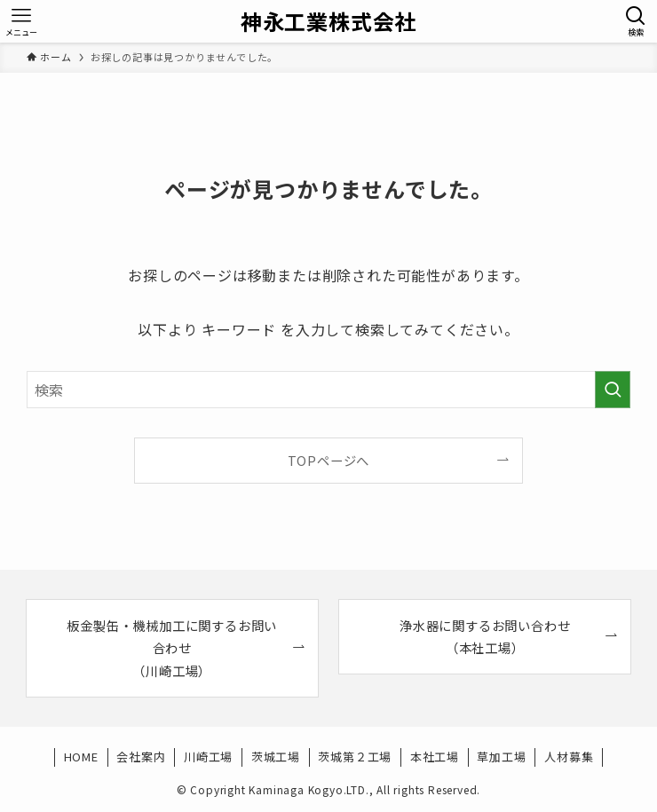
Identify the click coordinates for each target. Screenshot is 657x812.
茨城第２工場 (355, 757)
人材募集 (569, 757)
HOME (81, 757)
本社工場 (435, 757)
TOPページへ (329, 460)
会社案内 (141, 757)
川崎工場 (208, 757)
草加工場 (501, 757)
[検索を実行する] (613, 390)
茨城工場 (276, 757)
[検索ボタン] (636, 21)
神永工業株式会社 (328, 21)
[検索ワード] (329, 390)
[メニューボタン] (21, 21)
